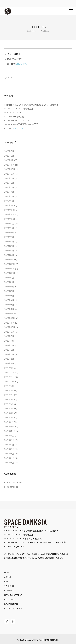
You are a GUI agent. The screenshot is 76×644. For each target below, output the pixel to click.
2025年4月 (9, 192)
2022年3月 (9, 359)
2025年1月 (9, 205)
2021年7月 (9, 395)
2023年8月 (9, 282)
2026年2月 (9, 156)
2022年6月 (9, 345)
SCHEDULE (9, 586)
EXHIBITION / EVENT (14, 483)
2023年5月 (9, 296)
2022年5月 (9, 350)
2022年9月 (9, 332)
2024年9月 (9, 224)
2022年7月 (9, 341)
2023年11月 (9, 269)
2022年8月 (9, 336)
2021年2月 (9, 418)
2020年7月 (9, 445)
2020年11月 (9, 427)
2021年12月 (9, 372)
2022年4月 (9, 354)
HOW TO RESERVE (13, 595)
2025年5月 (9, 187)
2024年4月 (9, 246)
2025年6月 (9, 183)
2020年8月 (9, 440)
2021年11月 (9, 377)
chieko (46, 31)
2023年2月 (9, 309)
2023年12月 (10, 264)
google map (18, 128)
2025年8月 (9, 178)
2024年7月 (9, 233)
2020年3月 (9, 463)
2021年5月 (9, 404)
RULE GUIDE (10, 600)
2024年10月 (10, 219)
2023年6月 (9, 291)
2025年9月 (9, 174)
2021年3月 (9, 413)
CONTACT (9, 591)
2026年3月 (9, 151)
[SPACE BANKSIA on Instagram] (7, 621)
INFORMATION (11, 487)
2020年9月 (9, 436)
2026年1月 (9, 160)
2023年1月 (9, 314)
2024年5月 (9, 242)
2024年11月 (9, 214)
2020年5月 (9, 454)
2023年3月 (9, 305)
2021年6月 (9, 400)
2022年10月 (10, 327)
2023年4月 (9, 300)
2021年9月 (9, 386)
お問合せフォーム (24, 558)
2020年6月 (9, 449)
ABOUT (8, 577)
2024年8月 (9, 228)
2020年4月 (9, 458)
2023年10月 (10, 273)
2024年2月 (9, 255)
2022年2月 (9, 363)
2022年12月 (10, 318)
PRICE (7, 582)
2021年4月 (9, 409)
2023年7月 (9, 287)
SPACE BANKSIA (32, 640)
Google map (18, 546)
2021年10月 (9, 381)
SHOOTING (21, 64)
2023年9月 (9, 278)
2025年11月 (9, 165)
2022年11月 (9, 323)
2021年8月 (9, 391)
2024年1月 (9, 260)
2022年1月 (9, 368)
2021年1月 (9, 422)
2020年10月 (10, 431)
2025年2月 (9, 201)
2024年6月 (9, 237)
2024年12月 (10, 210)
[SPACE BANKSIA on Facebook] (13, 621)
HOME (7, 573)
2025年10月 (10, 169)
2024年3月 (9, 251)
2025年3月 (9, 196)
